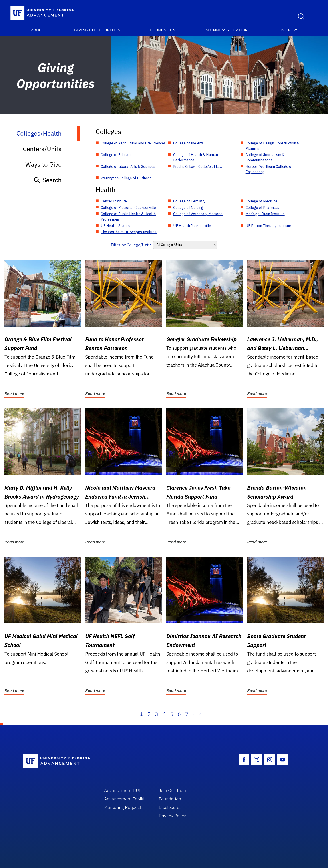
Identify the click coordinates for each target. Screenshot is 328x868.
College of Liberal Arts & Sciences (128, 166)
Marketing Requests (124, 807)
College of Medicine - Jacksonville (128, 208)
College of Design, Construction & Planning (272, 146)
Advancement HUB (123, 790)
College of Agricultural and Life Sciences (133, 143)
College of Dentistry (189, 201)
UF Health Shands (115, 226)
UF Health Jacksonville (192, 226)
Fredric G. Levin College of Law (198, 166)
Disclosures (170, 807)
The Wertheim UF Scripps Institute (129, 232)
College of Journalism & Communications (265, 157)
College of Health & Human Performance (196, 157)
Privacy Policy (172, 816)
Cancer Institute (114, 201)
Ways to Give (43, 164)
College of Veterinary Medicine (198, 214)
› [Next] (194, 714)
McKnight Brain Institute (265, 214)
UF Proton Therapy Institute (268, 226)
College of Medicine (261, 201)
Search (47, 180)
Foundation (163, 30)
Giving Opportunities (97, 30)
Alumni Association (227, 30)
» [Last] (200, 714)
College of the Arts (188, 143)
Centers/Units (42, 149)
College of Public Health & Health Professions (128, 216)
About (38, 30)
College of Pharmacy (262, 208)
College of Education (118, 155)
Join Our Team (173, 790)
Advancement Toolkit (125, 799)
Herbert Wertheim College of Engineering (269, 169)
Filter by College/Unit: (131, 245)
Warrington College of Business (126, 178)
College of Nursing (188, 208)
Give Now (287, 30)
